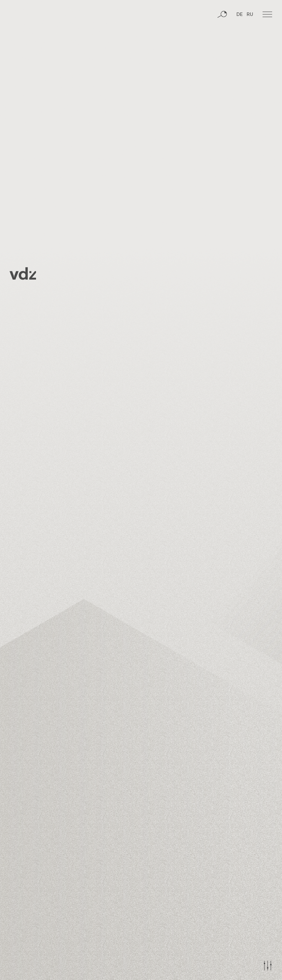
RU (250, 40)
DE (240, 40)
